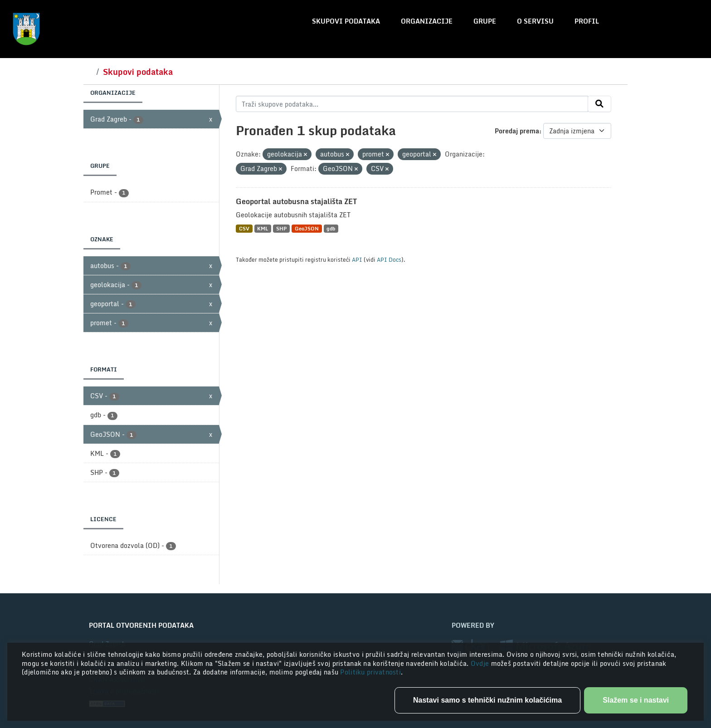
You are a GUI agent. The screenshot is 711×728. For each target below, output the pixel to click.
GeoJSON (307, 228)
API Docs (389, 259)
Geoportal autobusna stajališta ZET (296, 201)
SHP (281, 228)
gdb (331, 228)
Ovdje (481, 663)
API (357, 259)
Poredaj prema (517, 131)
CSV (244, 228)
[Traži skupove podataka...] (412, 104)
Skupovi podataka (346, 21)
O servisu (535, 21)
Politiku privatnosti (370, 672)
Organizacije (427, 21)
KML (263, 228)
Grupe (485, 21)
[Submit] (599, 104)
